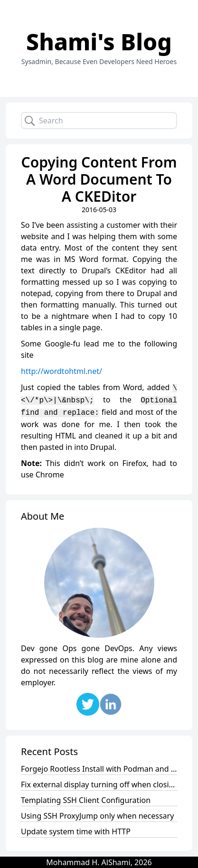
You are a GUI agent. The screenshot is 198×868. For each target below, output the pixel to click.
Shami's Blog (99, 42)
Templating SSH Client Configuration (86, 800)
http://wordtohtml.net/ (61, 371)
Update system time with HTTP (76, 831)
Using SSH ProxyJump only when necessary (97, 816)
